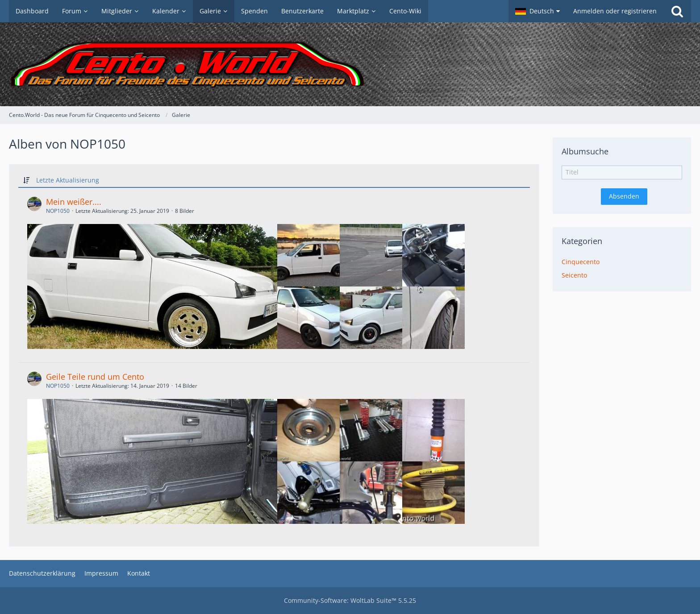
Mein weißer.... (74, 202)
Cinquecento (581, 262)
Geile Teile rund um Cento (95, 377)
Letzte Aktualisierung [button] (68, 180)
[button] (537, 11)
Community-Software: (350, 600)
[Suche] (677, 11)
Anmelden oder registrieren (615, 11)
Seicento (574, 275)
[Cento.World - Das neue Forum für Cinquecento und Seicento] (350, 64)
